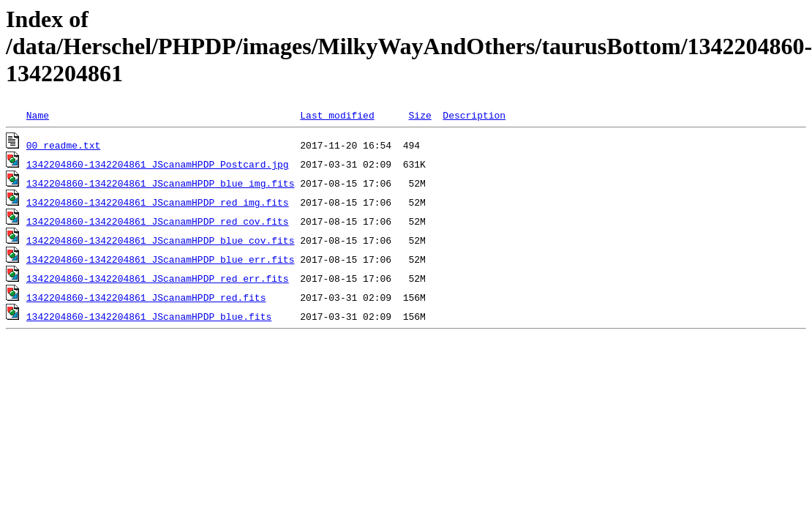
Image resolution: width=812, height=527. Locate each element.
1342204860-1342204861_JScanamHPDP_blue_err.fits (161, 259)
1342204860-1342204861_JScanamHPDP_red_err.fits (158, 278)
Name (38, 115)
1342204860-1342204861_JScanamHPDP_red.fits (146, 297)
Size (420, 115)
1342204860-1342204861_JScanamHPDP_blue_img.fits (161, 183)
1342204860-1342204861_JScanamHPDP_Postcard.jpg (158, 164)
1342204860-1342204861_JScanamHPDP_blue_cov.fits (161, 240)
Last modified (337, 115)
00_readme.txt (63, 145)
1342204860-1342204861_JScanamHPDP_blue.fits (149, 316)
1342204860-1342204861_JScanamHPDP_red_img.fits (158, 202)
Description (474, 115)
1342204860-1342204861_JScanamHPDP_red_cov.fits (158, 221)
